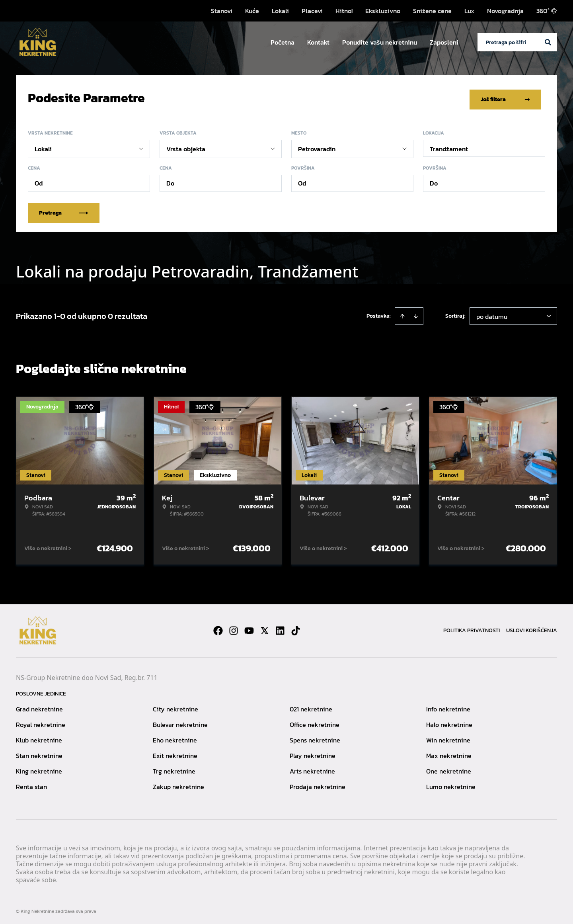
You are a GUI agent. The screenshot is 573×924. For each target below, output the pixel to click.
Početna (283, 42)
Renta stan (31, 784)
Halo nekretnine (449, 722)
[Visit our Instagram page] (234, 628)
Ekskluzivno (383, 11)
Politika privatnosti (472, 628)
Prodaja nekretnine (318, 784)
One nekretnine (449, 768)
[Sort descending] (416, 313)
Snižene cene (432, 11)
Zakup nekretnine (178, 784)
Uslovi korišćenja (532, 628)
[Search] (548, 42)
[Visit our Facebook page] (218, 628)
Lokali (280, 11)
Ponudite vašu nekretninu (380, 42)
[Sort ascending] (402, 313)
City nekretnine (175, 706)
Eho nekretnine (175, 737)
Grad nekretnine (39, 706)
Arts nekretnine (312, 768)
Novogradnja (505, 11)
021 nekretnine (311, 706)
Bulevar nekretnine (180, 722)
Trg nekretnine (174, 768)
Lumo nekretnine (451, 784)
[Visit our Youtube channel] (249, 628)
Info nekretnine (448, 706)
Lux (469, 11)
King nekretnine (39, 768)
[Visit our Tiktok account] (296, 628)
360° (547, 11)
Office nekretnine (315, 722)
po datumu (492, 314)
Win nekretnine (448, 737)
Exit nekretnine (175, 753)
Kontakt (318, 42)
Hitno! (344, 11)
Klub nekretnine (39, 737)
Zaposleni (444, 42)
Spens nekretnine (315, 737)
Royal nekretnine (41, 722)
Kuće (252, 11)
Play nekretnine (313, 753)
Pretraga (64, 210)
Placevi (312, 11)
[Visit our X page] (265, 628)
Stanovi (222, 11)
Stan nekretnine (39, 753)
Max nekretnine (449, 753)
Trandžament (449, 146)
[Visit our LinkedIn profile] (280, 628)
